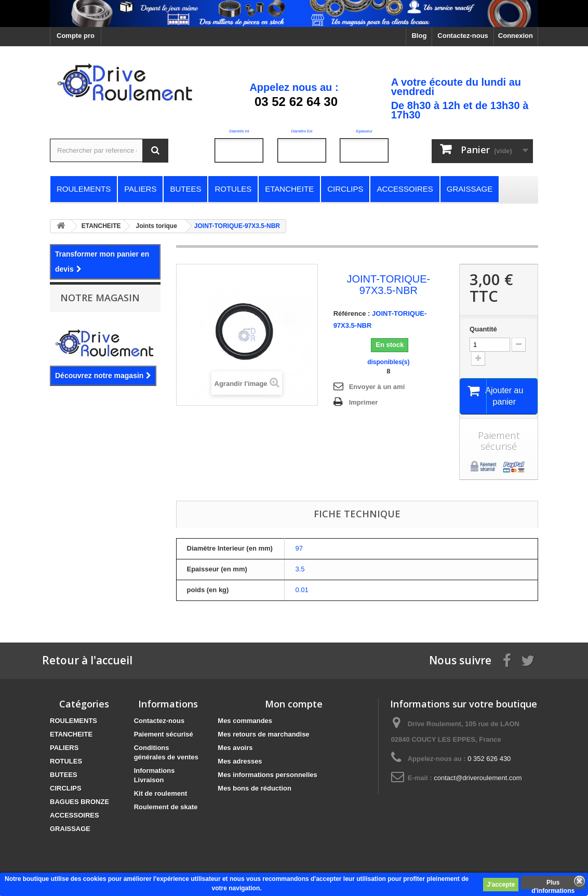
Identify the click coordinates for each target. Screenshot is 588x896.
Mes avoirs (235, 749)
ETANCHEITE (71, 736)
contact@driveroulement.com (478, 779)
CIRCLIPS (66, 790)
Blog (419, 36)
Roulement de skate (166, 808)
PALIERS (64, 749)
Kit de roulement (161, 795)
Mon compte (294, 705)
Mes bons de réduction (255, 790)
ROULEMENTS (73, 722)
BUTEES (64, 776)
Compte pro (76, 36)
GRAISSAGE (70, 830)
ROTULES (66, 763)
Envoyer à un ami (377, 387)
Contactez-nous (463, 36)
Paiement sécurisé (164, 736)
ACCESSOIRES (75, 817)
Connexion (516, 36)
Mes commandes (245, 722)
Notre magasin (100, 298)
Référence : (352, 313)
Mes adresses (240, 763)
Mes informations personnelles (267, 776)
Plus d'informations (553, 884)
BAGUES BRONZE (79, 803)
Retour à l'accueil (87, 662)
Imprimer (364, 402)
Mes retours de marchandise (263, 736)
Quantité (483, 329)
